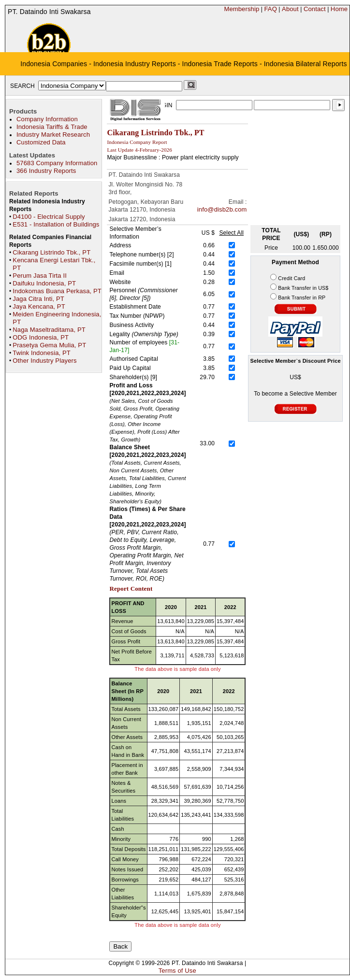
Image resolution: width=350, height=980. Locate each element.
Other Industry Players (44, 361)
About (290, 9)
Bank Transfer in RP (302, 298)
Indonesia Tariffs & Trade (52, 127)
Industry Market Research (53, 135)
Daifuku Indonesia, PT (44, 283)
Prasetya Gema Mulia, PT (49, 345)
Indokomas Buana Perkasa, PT (57, 291)
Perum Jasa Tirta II (40, 276)
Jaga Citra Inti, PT (38, 299)
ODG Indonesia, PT (41, 337)
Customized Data (41, 142)
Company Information (47, 119)
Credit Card (292, 278)
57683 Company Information (57, 163)
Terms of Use (177, 971)
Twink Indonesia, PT (42, 353)
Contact (315, 9)
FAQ (270, 9)
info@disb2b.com (222, 209)
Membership (241, 9)
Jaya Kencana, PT (39, 306)
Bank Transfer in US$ (303, 288)
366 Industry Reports (46, 171)
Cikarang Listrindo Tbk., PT (51, 252)
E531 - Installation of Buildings (56, 224)
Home (339, 9)
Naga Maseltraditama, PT (49, 330)
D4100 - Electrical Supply (49, 217)
